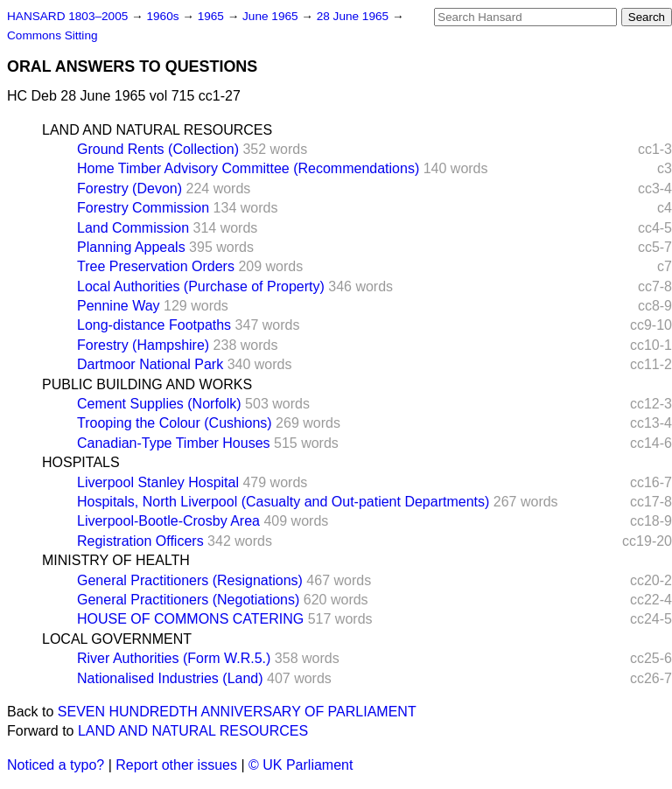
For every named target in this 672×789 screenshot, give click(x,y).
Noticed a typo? (56, 765)
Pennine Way (119, 306)
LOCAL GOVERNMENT (117, 639)
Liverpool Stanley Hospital (158, 482)
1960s (164, 16)
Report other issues (176, 765)
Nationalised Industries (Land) (170, 678)
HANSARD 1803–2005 (67, 16)
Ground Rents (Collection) (158, 149)
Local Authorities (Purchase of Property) (201, 286)
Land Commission (133, 228)
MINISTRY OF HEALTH (116, 560)
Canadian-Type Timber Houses (174, 443)
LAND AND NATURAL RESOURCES (157, 130)
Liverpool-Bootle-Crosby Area (168, 521)
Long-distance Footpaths (154, 325)
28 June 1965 (354, 16)
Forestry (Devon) (129, 189)
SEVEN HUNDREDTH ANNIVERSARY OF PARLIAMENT (237, 712)
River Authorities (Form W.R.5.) (174, 658)
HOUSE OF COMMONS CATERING (190, 619)
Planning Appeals (131, 247)
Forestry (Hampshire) (143, 345)
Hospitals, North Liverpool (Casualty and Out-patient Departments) (283, 502)
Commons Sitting (52, 35)
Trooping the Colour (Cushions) (175, 423)
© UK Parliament (301, 765)
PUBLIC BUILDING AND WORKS (147, 384)
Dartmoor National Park (150, 364)
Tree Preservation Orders (156, 266)
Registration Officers (140, 541)
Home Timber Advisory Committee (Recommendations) (248, 168)
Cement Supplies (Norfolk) (159, 404)
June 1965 (272, 16)
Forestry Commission (143, 208)
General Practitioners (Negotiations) (188, 600)
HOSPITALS (81, 462)
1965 (213, 16)
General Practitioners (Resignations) (190, 580)
